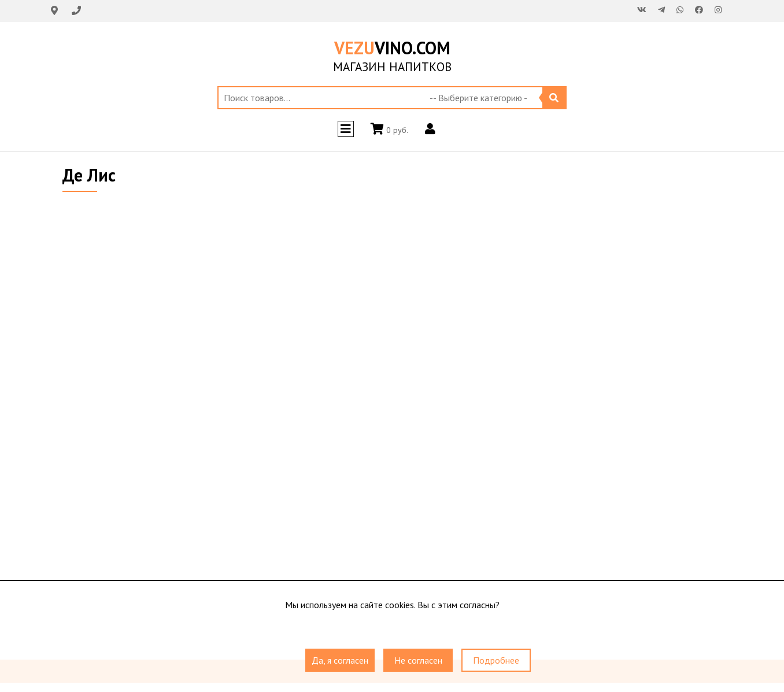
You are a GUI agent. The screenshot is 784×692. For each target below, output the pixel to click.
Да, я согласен (340, 660)
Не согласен (418, 660)
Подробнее (496, 660)
